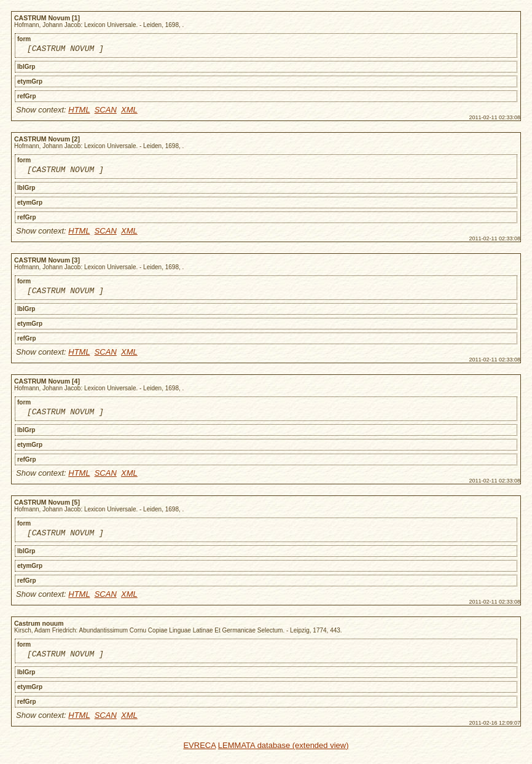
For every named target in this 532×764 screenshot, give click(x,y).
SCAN (106, 112)
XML (129, 112)
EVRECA (199, 756)
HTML (79, 112)
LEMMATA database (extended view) (284, 756)
